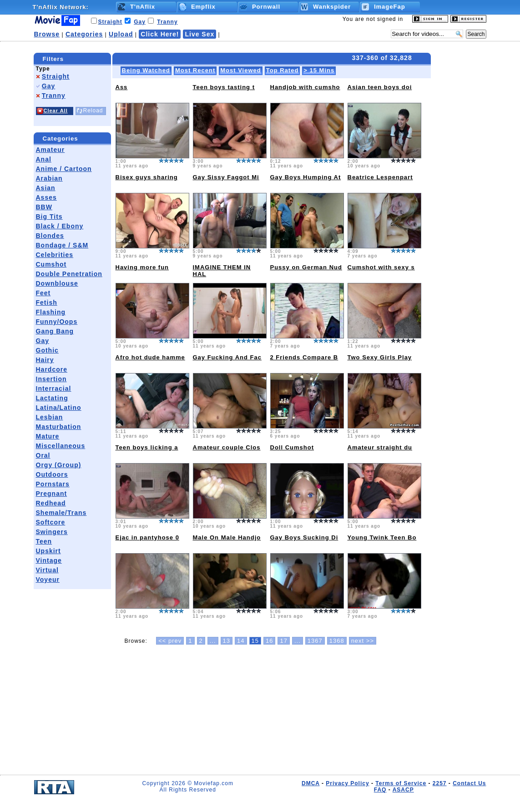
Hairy (45, 360)
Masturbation (59, 427)
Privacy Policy (347, 783)
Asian (46, 188)
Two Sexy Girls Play (380, 357)
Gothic (47, 350)
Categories (84, 34)
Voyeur (48, 580)
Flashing (51, 312)
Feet (43, 293)
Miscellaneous (61, 446)
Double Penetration (69, 274)
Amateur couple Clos (227, 447)
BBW (44, 207)
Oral (43, 455)
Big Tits (49, 217)
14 (241, 641)
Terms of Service (401, 783)
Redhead (51, 503)
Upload (121, 34)
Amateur (50, 150)
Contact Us (469, 783)
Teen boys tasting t (224, 87)
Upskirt (48, 551)
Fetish (47, 303)
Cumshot (51, 264)
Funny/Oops (57, 322)
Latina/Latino (59, 408)
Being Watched (146, 70)
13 (227, 641)
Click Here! (160, 34)
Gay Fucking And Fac (227, 357)
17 (283, 641)
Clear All (56, 111)
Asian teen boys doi (380, 87)
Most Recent (195, 70)
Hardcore (52, 369)
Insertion (51, 379)
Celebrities (55, 255)
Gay (140, 22)
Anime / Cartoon (64, 169)
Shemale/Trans (61, 513)
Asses (46, 197)
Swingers (52, 532)
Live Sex (199, 34)
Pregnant (52, 494)
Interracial (54, 388)
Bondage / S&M (62, 245)
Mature (48, 436)
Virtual (47, 570)
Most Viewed (241, 70)
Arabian (49, 178)
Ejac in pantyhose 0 (147, 537)
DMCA (311, 783)
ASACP (403, 790)
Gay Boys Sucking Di (304, 537)
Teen (44, 541)
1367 (315, 641)
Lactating (52, 398)
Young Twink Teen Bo (382, 537)
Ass (122, 87)
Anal (44, 159)
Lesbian (50, 417)
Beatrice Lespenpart (380, 177)
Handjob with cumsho (305, 87)
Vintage (49, 560)
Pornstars (53, 484)
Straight (110, 22)
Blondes (50, 236)
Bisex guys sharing (147, 177)
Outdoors (52, 474)
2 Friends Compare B (304, 357)
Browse (47, 34)
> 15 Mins (319, 70)
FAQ (380, 790)
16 (269, 641)
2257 (440, 783)
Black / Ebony (60, 226)
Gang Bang (55, 331)
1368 (337, 641)
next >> (363, 641)
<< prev (170, 641)
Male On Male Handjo (227, 537)
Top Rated (283, 70)
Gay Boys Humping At (306, 177)
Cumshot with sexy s (381, 267)
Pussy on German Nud (306, 267)
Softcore (51, 522)
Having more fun (142, 267)
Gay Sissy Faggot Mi (226, 177)
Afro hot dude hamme (150, 357)
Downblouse (57, 283)
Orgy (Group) (59, 465)
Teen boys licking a (147, 447)
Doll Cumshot (292, 447)
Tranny (167, 22)
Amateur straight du (380, 447)
